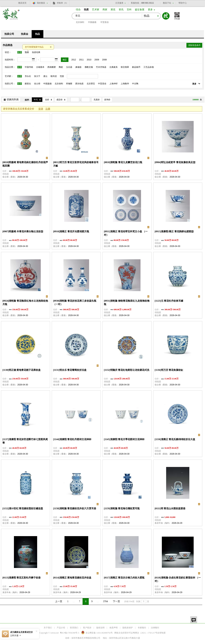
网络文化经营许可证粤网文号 (136, 633)
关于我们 (48, 628)
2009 (97, 60)
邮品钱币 (136, 67)
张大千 (37, 76)
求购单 (62, 3)
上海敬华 (125, 84)
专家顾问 (142, 628)
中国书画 (29, 67)
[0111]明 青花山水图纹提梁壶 (170, 509)
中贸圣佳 (105, 22)
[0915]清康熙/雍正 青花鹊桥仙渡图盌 (174, 231)
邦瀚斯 (69, 84)
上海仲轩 (114, 84)
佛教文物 (89, 67)
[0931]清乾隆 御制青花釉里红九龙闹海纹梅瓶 (127, 303)
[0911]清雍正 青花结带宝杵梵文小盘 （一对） (126, 233)
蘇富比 (28, 84)
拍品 (37, 34)
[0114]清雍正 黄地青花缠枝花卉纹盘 (72, 578)
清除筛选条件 (194, 45)
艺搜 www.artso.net (11, 16)
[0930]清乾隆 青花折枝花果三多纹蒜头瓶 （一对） (75, 303)
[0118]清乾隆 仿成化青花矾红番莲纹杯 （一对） (178, 579)
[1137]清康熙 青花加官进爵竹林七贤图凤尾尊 (25, 441)
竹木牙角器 (101, 67)
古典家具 (114, 67)
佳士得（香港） (10, 177)
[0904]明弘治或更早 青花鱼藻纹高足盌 (175, 162)
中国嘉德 (92, 22)
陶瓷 (61, 67)
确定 (65, 60)
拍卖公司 (9, 34)
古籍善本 (40, 67)
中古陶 (135, 84)
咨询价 (107, 100)
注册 (48, 109)
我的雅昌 (41, 3)
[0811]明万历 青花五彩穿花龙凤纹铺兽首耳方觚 (76, 164)
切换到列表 (13, 100)
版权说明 (100, 628)
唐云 (45, 76)
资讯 (121, 10)
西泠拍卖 (79, 84)
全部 (20, 52)
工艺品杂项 (149, 67)
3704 (105, 601)
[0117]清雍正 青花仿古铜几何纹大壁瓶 (124, 578)
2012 (74, 60)
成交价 (60, 100)
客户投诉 (87, 628)
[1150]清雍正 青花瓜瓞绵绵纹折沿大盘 (175, 439)
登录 (41, 109)
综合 (78, 10)
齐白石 (28, 76)
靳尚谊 (54, 76)
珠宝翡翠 (125, 67)
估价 (47, 100)
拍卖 (86, 10)
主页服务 (119, 3)
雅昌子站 (167, 3)
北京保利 (80, 22)
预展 (27, 52)
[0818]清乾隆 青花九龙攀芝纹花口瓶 (123, 162)
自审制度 (161, 633)
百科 (129, 10)
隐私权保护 (128, 628)
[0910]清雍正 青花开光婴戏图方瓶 (71, 231)
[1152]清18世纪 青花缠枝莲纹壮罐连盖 (23, 509)
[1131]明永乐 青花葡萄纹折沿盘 (70, 370)
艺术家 (96, 10)
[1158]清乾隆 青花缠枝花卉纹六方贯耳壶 (75, 509)
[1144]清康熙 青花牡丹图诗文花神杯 (72, 439)
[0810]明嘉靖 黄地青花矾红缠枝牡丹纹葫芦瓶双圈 (25, 164)
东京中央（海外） (163, 523)
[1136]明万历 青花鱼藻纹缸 (169, 370)
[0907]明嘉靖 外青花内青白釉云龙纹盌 (23, 231)
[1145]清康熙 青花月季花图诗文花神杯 (124, 439)
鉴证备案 (140, 10)
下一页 (116, 601)
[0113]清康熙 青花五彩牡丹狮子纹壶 (21, 578)
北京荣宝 (91, 84)
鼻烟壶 (78, 67)
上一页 (59, 601)
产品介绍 (61, 628)
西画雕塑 (52, 67)
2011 (81, 60)
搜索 (166, 16)
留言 (194, 620)
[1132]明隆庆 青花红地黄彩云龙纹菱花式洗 (127, 370)
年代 (36, 100)
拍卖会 (25, 34)
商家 (105, 10)
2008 (104, 60)
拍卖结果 (36, 52)
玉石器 (69, 67)
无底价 (97, 100)
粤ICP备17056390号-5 (70, 633)
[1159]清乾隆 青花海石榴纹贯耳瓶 (122, 509)
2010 (89, 60)
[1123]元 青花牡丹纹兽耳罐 (169, 301)
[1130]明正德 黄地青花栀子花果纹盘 (21, 370)
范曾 (62, 76)
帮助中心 (183, 3)
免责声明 (114, 628)
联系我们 (74, 628)
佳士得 (37, 84)
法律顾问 (155, 628)
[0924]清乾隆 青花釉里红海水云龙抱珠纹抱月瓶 (25, 303)
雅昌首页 (22, 3)
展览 (113, 10)
